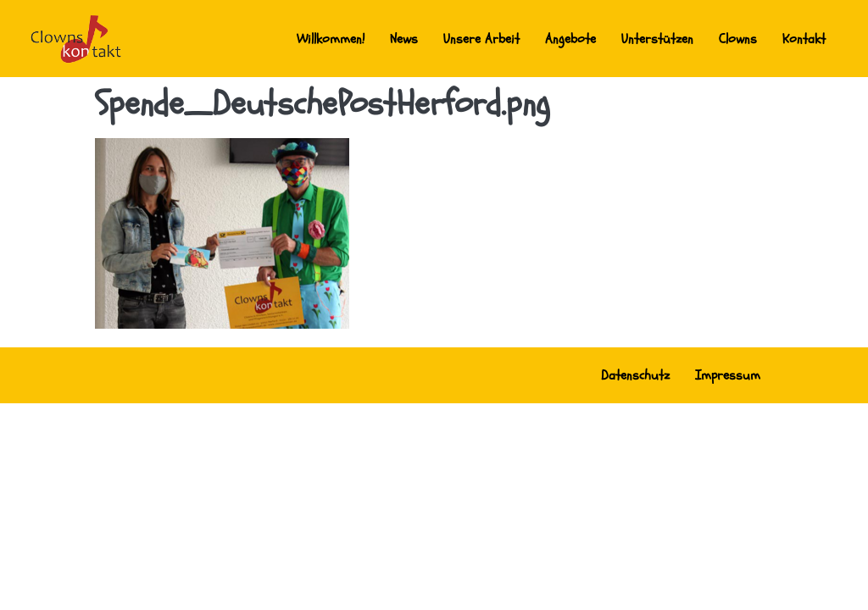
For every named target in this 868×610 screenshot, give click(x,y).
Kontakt (804, 39)
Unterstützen (657, 39)
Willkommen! (331, 39)
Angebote (570, 39)
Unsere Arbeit (481, 39)
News (404, 39)
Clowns (738, 39)
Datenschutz (635, 375)
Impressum (728, 375)
